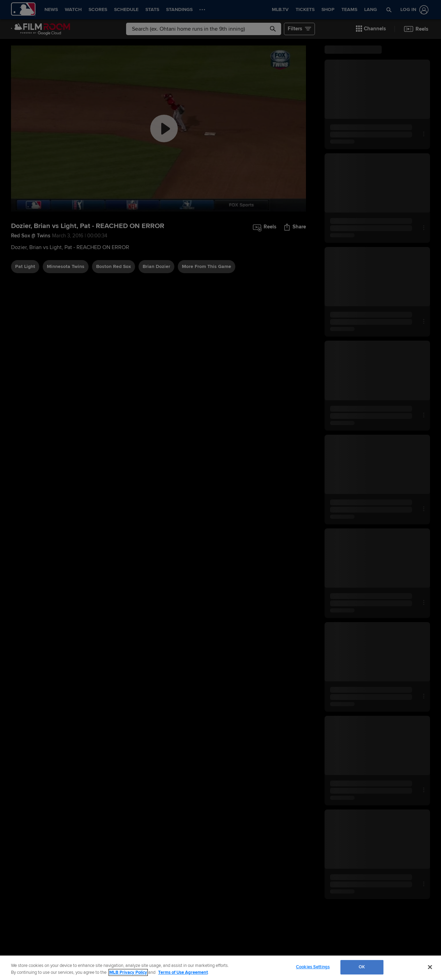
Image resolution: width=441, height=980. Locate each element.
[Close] (430, 967)
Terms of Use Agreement (183, 972)
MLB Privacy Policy (128, 972)
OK (362, 967)
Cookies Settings (313, 967)
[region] (220, 968)
